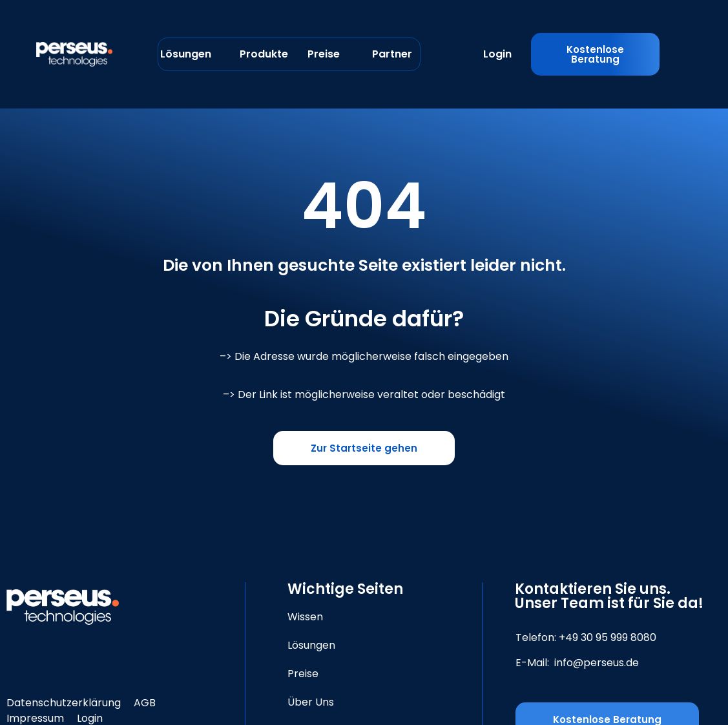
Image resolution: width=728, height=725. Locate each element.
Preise (324, 54)
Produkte (264, 54)
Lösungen (186, 54)
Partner (392, 54)
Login (497, 54)
